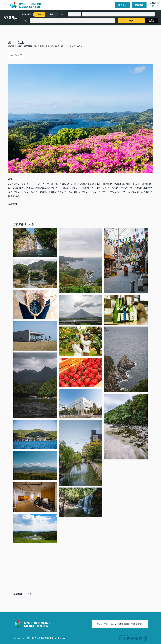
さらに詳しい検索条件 (151, 21)
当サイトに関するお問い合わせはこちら (120, 624)
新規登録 (139, 5)
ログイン (122, 5)
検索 (131, 21)
